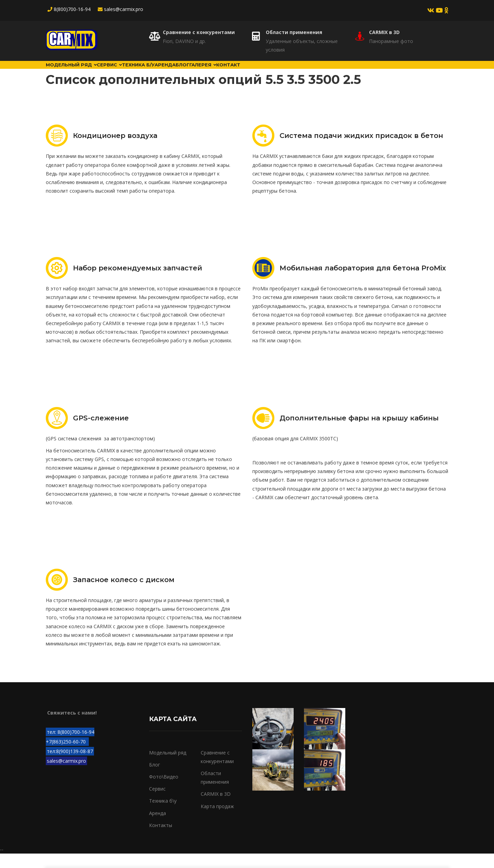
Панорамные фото (391, 41)
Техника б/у (174, 72)
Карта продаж (217, 820)
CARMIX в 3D (384, 32)
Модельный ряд (79, 72)
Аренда (215, 72)
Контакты (161, 840)
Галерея (280, 72)
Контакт (319, 72)
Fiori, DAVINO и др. (184, 41)
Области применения (294, 32)
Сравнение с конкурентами (199, 32)
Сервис (131, 72)
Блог (246, 72)
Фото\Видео (164, 791)
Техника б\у (163, 815)
